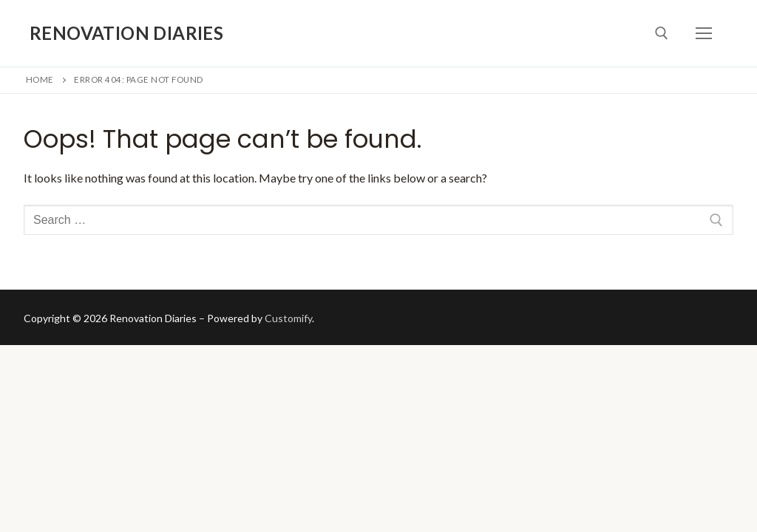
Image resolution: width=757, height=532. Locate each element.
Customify (288, 318)
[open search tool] (662, 33)
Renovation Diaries (126, 33)
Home (40, 79)
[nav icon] (704, 33)
